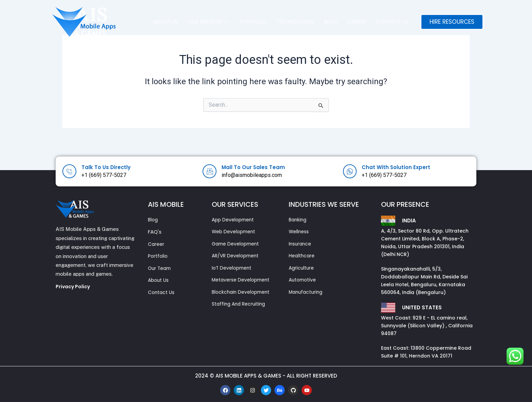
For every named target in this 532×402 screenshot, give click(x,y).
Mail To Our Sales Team (258, 167)
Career (357, 22)
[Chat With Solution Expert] (350, 171)
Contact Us (392, 22)
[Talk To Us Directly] (70, 171)
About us (165, 22)
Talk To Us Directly (110, 167)
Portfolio (253, 22)
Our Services (209, 22)
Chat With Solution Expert (401, 167)
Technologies (295, 22)
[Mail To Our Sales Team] (210, 171)
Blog (331, 22)
